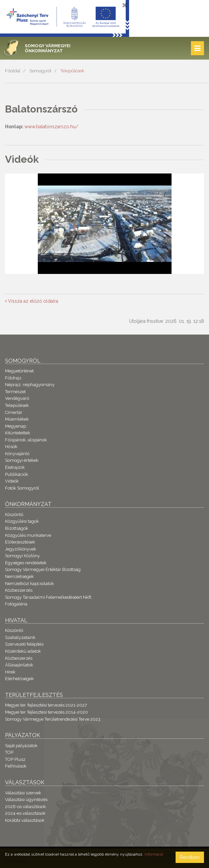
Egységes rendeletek (26, 563)
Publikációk (17, 474)
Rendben (190, 857)
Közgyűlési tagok (22, 521)
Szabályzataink (20, 637)
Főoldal (13, 71)
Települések (72, 71)
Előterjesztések (20, 542)
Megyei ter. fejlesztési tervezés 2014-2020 (46, 712)
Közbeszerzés (19, 590)
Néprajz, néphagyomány (30, 385)
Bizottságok (17, 528)
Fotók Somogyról (22, 488)
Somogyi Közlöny (22, 556)
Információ (154, 854)
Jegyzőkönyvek (21, 549)
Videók (12, 481)
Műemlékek (17, 419)
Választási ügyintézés (26, 800)
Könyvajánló (17, 454)
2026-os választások (25, 807)
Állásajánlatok (19, 665)
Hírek (10, 672)
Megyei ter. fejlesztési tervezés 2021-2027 (46, 705)
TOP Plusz (15, 759)
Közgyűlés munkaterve (28, 535)
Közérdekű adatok (23, 651)
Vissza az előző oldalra (32, 301)
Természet (15, 392)
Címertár (14, 412)
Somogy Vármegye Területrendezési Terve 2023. (53, 719)
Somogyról (40, 71)
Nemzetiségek (19, 576)
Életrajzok (15, 467)
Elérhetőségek (19, 679)
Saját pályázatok (21, 746)
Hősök (11, 447)
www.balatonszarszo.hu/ (51, 127)
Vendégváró (17, 398)
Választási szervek (23, 793)
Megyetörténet (19, 371)
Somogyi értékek (22, 460)
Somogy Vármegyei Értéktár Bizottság (43, 569)
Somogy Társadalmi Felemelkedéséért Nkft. (49, 597)
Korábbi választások (25, 820)
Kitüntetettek (18, 433)
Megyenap (16, 426)
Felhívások (16, 766)
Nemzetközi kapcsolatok (29, 584)
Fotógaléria (16, 604)
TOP (9, 752)
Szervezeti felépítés (24, 644)
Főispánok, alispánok (26, 440)
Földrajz (13, 378)
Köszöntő (14, 515)
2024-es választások (25, 813)
